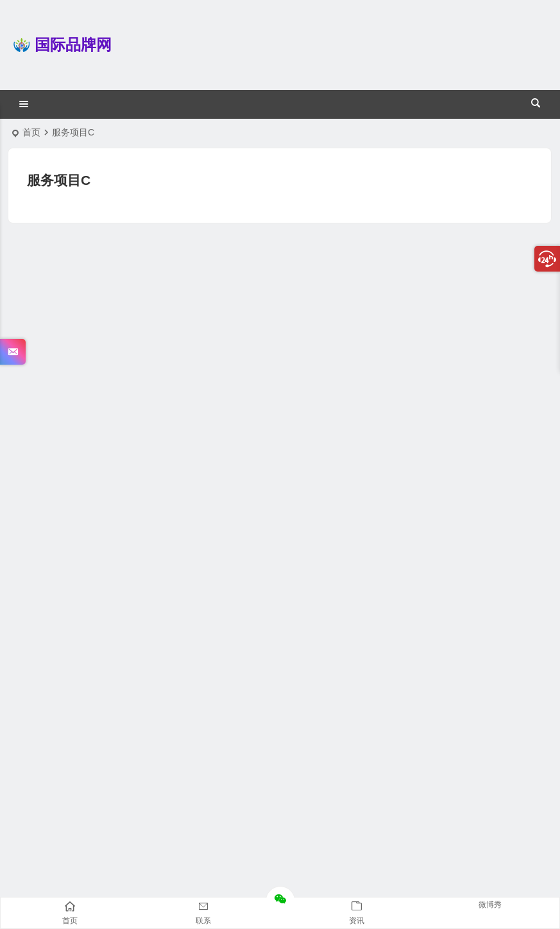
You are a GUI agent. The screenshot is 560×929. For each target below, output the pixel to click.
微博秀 (490, 905)
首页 (31, 132)
